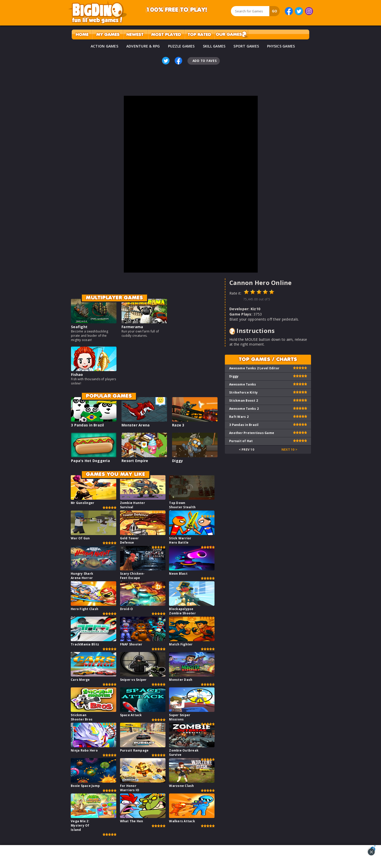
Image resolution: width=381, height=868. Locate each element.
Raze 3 (178, 425)
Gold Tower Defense (129, 540)
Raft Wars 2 (239, 417)
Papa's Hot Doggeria (90, 461)
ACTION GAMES (104, 46)
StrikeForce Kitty (243, 392)
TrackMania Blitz (85, 644)
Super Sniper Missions (180, 717)
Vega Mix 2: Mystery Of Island (80, 825)
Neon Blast (178, 574)
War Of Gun (80, 538)
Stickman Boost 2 (244, 401)
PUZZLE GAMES (181, 46)
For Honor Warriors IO (130, 788)
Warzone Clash (181, 786)
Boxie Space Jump (85, 786)
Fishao (77, 375)
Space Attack (131, 715)
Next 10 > (289, 450)
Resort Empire (135, 461)
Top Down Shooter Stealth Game (182, 507)
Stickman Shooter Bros (82, 717)
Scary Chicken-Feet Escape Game (132, 578)
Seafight (79, 327)
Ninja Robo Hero (84, 750)
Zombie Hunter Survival (133, 505)
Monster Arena (136, 425)
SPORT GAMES (246, 46)
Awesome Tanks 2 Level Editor (254, 368)
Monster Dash (181, 680)
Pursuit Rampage (134, 750)
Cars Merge (80, 680)
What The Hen (132, 821)
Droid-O (127, 609)
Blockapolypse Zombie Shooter (182, 611)
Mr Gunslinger (82, 503)
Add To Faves (205, 61)
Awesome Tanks (243, 384)
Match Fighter (181, 644)
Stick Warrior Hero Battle (180, 540)
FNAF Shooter (131, 644)
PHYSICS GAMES (281, 46)
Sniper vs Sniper (133, 680)
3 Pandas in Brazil (88, 425)
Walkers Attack (182, 821)
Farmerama (132, 327)
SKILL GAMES (214, 46)
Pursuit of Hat (241, 441)
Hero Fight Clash (85, 609)
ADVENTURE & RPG (143, 46)
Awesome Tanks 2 (244, 409)
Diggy (177, 461)
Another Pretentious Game (252, 433)
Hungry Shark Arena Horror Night (82, 578)
